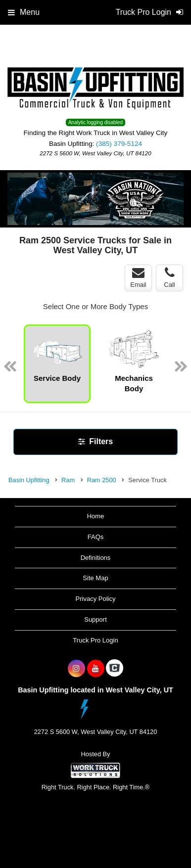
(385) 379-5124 (119, 144)
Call (169, 277)
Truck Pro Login (95, 640)
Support (95, 619)
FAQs (96, 537)
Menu (24, 12)
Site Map (95, 578)
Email (138, 277)
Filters (95, 441)
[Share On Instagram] (76, 669)
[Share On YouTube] (96, 669)
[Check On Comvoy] (115, 669)
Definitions (96, 558)
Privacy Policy (96, 599)
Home (96, 516)
